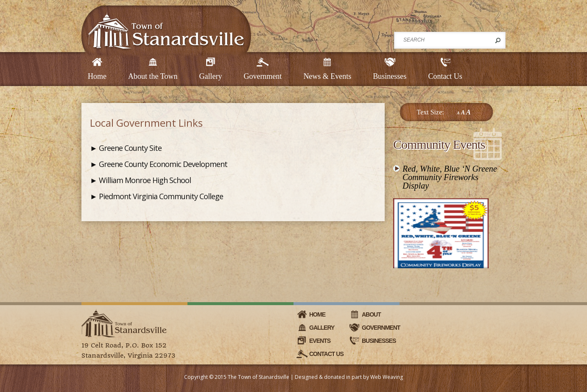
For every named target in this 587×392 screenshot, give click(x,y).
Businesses (390, 76)
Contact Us (445, 76)
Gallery (210, 76)
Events (320, 341)
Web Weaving (387, 377)
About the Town (153, 76)
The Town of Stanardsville (259, 377)
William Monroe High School (145, 180)
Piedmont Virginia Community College (161, 196)
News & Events (327, 76)
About (371, 314)
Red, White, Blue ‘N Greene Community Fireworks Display (450, 177)
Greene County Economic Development (163, 164)
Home (97, 76)
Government (263, 76)
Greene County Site (130, 148)
